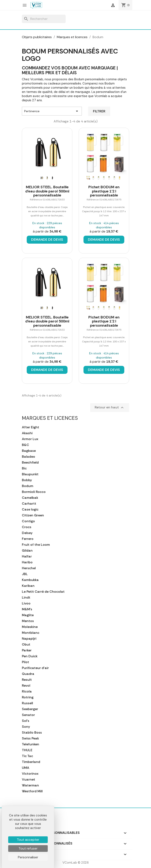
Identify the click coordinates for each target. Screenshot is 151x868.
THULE (27, 750)
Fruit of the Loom (36, 545)
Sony (26, 727)
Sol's (26, 721)
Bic (24, 468)
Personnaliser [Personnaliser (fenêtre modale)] (28, 857)
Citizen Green (33, 515)
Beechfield (30, 463)
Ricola (27, 691)
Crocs (27, 527)
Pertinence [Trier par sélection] (52, 111)
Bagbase (29, 451)
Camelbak (30, 498)
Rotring (28, 697)
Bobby (27, 480)
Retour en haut (110, 408)
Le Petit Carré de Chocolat (43, 592)
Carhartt (29, 504)
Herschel (29, 568)
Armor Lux (30, 439)
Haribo (27, 562)
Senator (28, 715)
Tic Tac (27, 756)
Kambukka (30, 580)
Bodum (28, 486)
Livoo (26, 603)
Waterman (30, 785)
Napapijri (29, 639)
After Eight (30, 427)
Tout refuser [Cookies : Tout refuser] (28, 848)
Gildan (27, 551)
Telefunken (30, 744)
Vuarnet (28, 780)
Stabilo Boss (32, 733)
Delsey (27, 533)
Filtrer (99, 111)
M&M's (27, 609)
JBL (25, 574)
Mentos (28, 621)
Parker (27, 650)
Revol (26, 686)
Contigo (28, 521)
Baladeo (28, 457)
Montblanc (31, 633)
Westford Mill (32, 791)
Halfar (27, 556)
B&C (25, 445)
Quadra (28, 674)
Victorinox (30, 774)
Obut (26, 645)
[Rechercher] (44, 19)
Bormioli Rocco (34, 492)
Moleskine (30, 627)
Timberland (31, 762)
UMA (26, 768)
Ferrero (28, 539)
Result (27, 680)
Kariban (28, 586)
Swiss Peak (30, 738)
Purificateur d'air (35, 668)
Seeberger (30, 709)
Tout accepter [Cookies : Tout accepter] (28, 840)
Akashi (27, 433)
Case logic (30, 509)
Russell (27, 703)
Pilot (25, 662)
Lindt (26, 598)
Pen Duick (30, 656)
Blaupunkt (30, 474)
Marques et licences (50, 418)
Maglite (28, 615)
